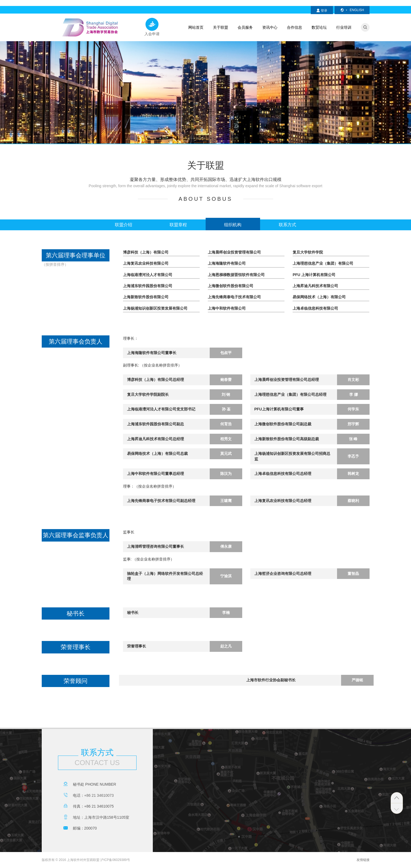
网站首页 (196, 27)
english (352, 10)
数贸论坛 (319, 27)
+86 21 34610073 (99, 795)
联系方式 (287, 225)
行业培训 (344, 27)
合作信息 (295, 27)
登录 (322, 11)
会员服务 (245, 27)
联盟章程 (178, 225)
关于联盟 (221, 27)
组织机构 (233, 225)
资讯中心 (270, 27)
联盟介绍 (124, 225)
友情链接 (363, 860)
